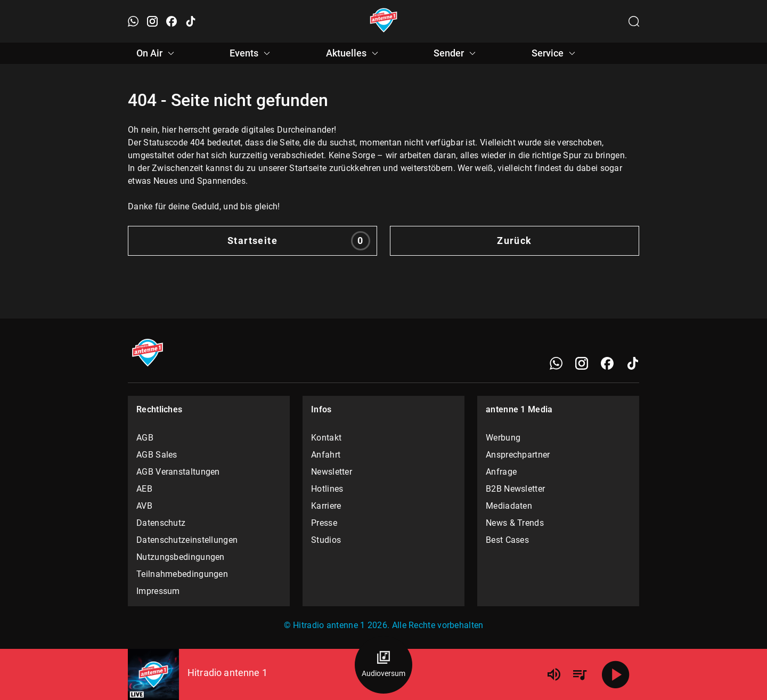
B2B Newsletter (515, 489)
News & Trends (515, 523)
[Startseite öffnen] (384, 21)
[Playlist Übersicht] (580, 674)
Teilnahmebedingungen (182, 574)
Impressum (158, 591)
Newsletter (332, 472)
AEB (144, 489)
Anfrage (501, 472)
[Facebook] (607, 363)
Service (555, 53)
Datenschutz (161, 523)
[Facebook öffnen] (172, 21)
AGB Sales (157, 455)
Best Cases (507, 540)
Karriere (326, 506)
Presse (324, 523)
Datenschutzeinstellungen (187, 540)
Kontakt (326, 438)
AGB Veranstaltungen (178, 472)
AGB (145, 438)
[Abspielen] (616, 674)
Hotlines (327, 489)
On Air (157, 53)
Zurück (515, 241)
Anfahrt (326, 455)
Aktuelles (354, 53)
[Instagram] (582, 363)
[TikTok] (633, 363)
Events (251, 53)
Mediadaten (509, 506)
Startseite (299, 241)
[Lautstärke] (554, 674)
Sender (456, 53)
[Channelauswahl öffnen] (634, 21)
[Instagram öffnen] (152, 21)
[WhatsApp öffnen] (133, 21)
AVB (144, 506)
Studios (326, 540)
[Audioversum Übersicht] (383, 665)
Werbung (503, 438)
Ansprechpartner (518, 455)
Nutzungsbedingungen (181, 557)
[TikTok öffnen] (191, 21)
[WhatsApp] (556, 363)
